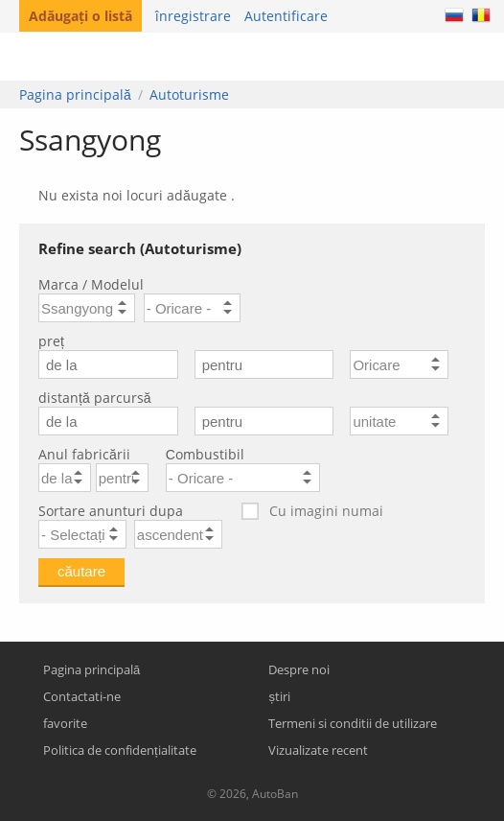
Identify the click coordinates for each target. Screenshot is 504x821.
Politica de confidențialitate (120, 750)
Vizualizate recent (318, 750)
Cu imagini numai (311, 512)
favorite (65, 723)
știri (279, 696)
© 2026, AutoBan (252, 794)
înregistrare (193, 16)
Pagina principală (75, 94)
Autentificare (286, 16)
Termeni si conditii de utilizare (353, 723)
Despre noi (299, 669)
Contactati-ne (82, 696)
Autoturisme (189, 94)
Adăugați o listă (80, 16)
